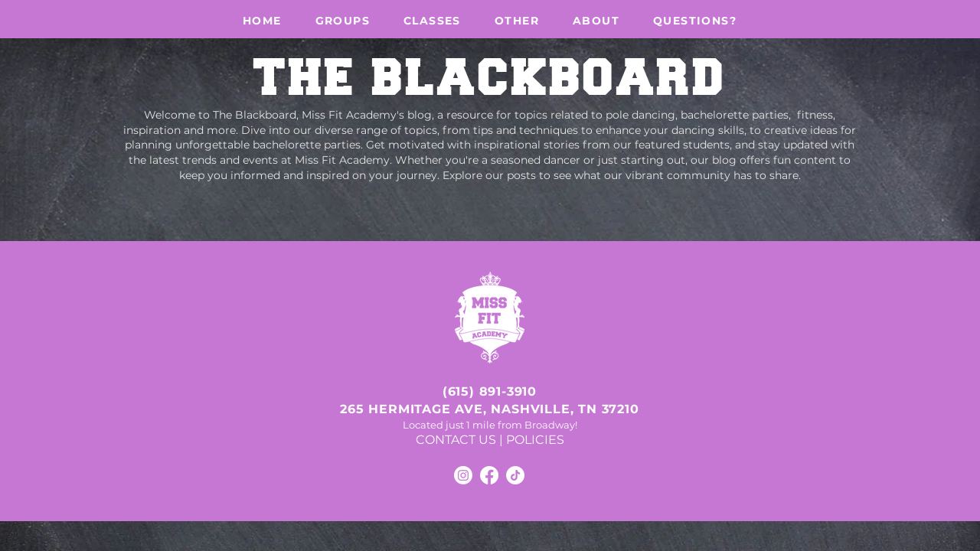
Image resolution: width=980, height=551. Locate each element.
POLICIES (535, 440)
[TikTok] (515, 475)
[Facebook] (489, 475)
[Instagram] (463, 475)
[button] (343, 21)
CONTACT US (456, 440)
